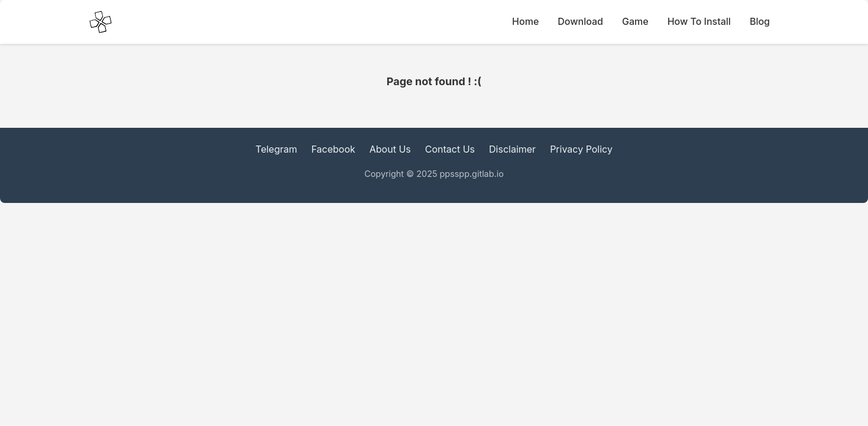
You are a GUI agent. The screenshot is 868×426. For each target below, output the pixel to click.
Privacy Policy (581, 149)
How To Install (699, 21)
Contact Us (450, 149)
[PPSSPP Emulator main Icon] (101, 22)
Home (525, 21)
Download (580, 21)
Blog (760, 21)
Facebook (333, 149)
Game (635, 21)
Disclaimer (512, 149)
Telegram (276, 149)
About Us (390, 149)
